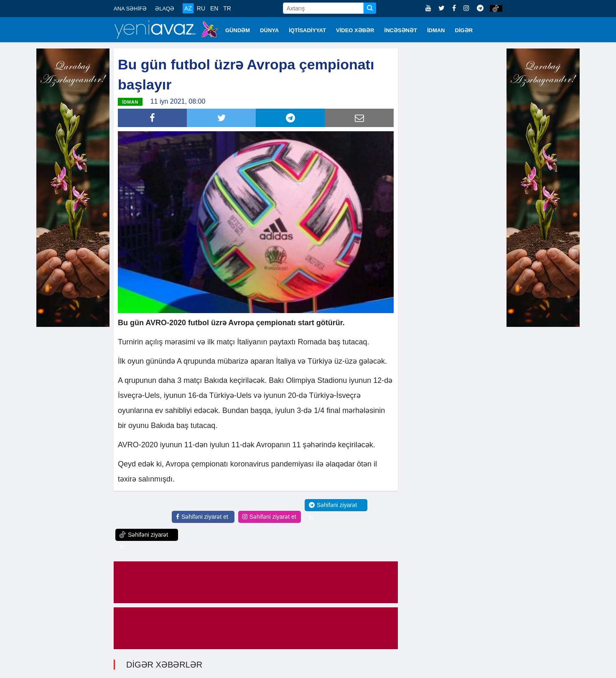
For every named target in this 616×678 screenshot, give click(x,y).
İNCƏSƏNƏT (401, 30)
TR (227, 8)
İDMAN (436, 30)
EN (214, 8)
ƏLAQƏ (165, 9)
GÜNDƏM (238, 30)
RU (201, 8)
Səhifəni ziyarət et (202, 517)
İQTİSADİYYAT (307, 30)
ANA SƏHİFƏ (130, 9)
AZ (188, 8)
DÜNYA (269, 30)
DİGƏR (464, 30)
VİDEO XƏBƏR (355, 30)
